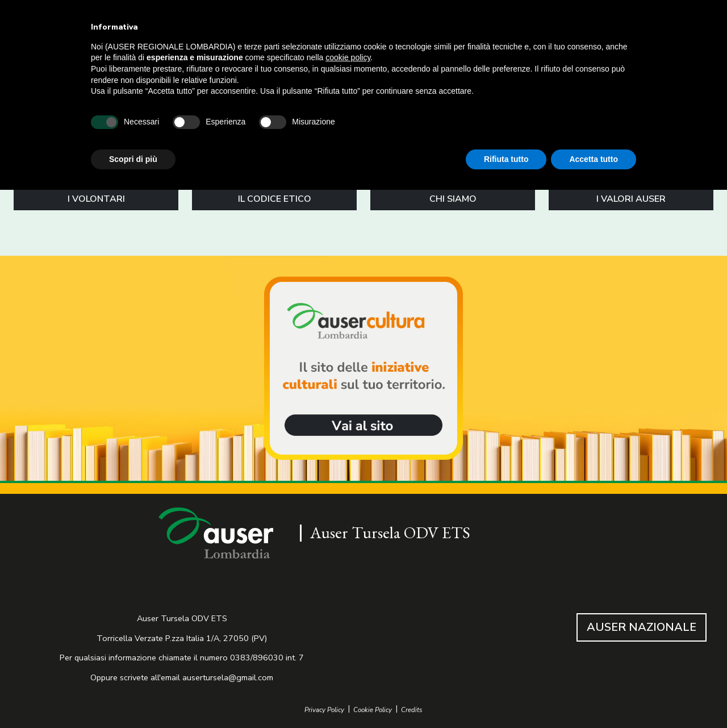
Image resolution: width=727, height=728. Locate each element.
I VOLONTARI (96, 199)
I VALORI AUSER (631, 199)
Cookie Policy (373, 710)
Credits (412, 710)
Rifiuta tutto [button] (506, 159)
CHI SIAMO (453, 199)
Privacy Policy (324, 710)
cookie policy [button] (348, 57)
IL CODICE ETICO (275, 199)
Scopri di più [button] (133, 159)
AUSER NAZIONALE (642, 627)
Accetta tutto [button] (594, 159)
